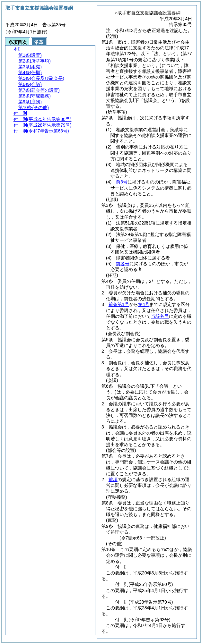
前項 (113, 479)
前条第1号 (119, 304)
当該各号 (160, 316)
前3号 (122, 182)
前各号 (123, 264)
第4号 (144, 304)
